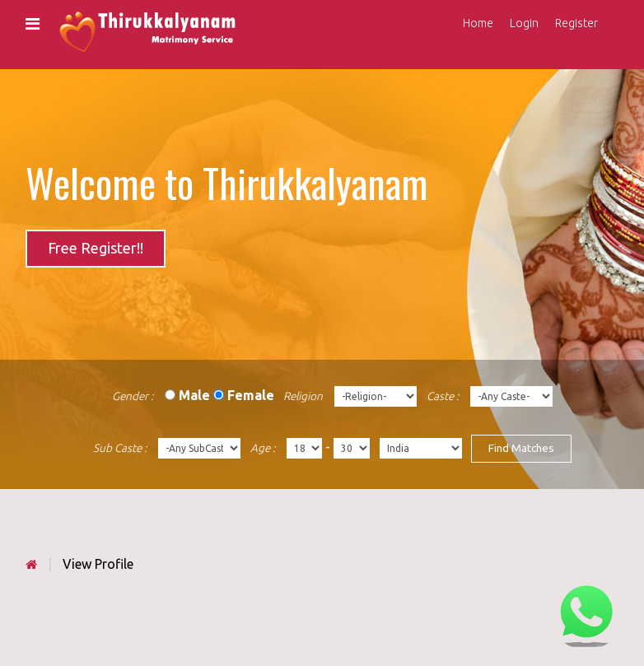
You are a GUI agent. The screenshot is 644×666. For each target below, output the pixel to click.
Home (478, 23)
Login (524, 23)
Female (251, 395)
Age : (263, 448)
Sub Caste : (120, 448)
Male (194, 395)
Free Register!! (96, 248)
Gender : (133, 396)
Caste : (443, 396)
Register (576, 23)
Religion (303, 396)
